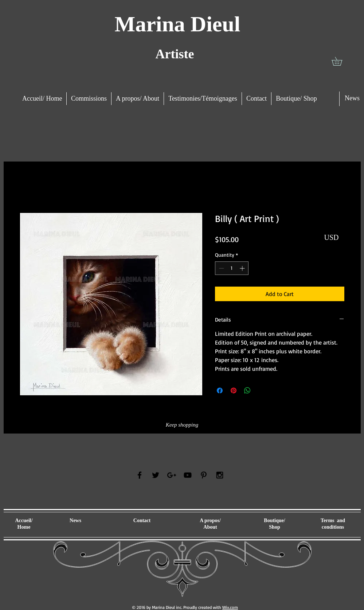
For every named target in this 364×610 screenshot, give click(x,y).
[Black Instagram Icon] (220, 475)
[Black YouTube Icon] (188, 475)
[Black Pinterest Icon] (204, 475)
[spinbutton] (232, 268)
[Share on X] (261, 391)
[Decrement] (221, 268)
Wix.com (230, 607)
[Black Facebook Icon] (140, 475)
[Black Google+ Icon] (172, 475)
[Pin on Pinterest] (234, 391)
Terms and (333, 520)
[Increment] (243, 268)
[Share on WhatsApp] (247, 391)
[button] (341, 61)
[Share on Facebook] (220, 391)
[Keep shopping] (182, 425)
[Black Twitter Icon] (156, 475)
